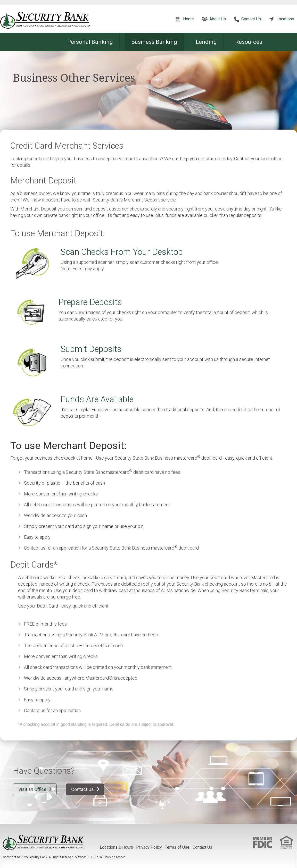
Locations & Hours (116, 847)
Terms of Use (177, 847)
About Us (218, 19)
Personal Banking (90, 42)
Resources (249, 42)
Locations (285, 19)
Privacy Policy (149, 847)
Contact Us (251, 19)
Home (188, 19)
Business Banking (154, 42)
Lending (206, 42)
